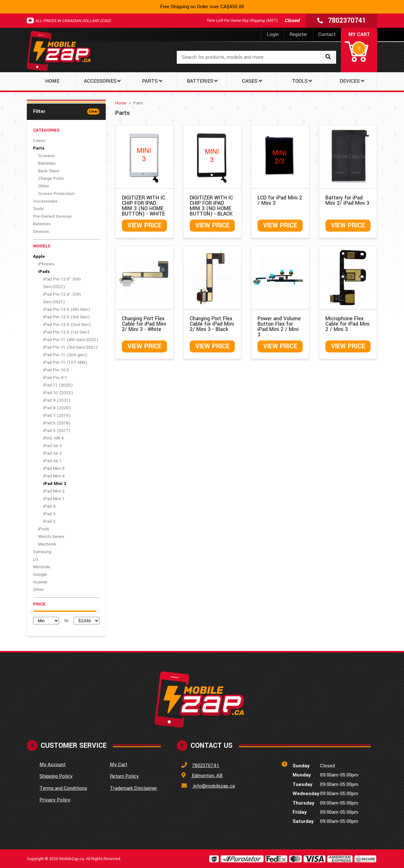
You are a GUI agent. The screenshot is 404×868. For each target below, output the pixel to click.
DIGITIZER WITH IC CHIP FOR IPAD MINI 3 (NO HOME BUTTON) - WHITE (143, 206)
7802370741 (206, 765)
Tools (38, 209)
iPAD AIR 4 (53, 438)
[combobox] (256, 57)
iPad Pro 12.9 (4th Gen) (67, 309)
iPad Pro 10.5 (56, 370)
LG (36, 559)
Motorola (42, 567)
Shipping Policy (56, 776)
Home (52, 81)
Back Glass (49, 171)
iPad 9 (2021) (57, 400)
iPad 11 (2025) (58, 385)
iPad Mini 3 (55, 484)
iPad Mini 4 (54, 476)
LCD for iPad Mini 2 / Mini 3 (280, 200)
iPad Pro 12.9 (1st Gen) (66, 332)
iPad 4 (49, 506)
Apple (39, 256)
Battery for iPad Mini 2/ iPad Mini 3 (347, 200)
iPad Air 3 (53, 446)
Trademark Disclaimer (134, 788)
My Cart (119, 765)
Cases (39, 141)
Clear (93, 112)
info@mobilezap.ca (213, 786)
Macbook (47, 544)
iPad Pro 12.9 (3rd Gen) (66, 317)
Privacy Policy (55, 800)
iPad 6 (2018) (57, 423)
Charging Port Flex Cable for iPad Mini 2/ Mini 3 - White (144, 324)
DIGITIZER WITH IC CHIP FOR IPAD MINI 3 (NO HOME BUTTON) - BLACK (211, 206)
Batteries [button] (200, 81)
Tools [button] (300, 81)
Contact (327, 34)
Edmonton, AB (207, 776)
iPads (44, 272)
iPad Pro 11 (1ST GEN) (65, 362)
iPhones (46, 264)
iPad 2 (49, 521)
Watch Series (51, 537)
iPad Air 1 (52, 461)
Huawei (40, 582)
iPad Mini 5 (54, 468)
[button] (359, 47)
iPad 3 (49, 514)
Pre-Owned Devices (52, 216)
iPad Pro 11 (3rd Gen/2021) (70, 347)
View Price (145, 225)
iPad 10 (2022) (58, 393)
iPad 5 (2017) (57, 431)
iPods (44, 529)
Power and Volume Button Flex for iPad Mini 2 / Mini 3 (279, 327)
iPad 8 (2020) (57, 408)
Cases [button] (250, 81)
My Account (53, 765)
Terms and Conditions (63, 788)
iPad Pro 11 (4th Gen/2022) (71, 340)
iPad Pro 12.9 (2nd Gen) (67, 325)
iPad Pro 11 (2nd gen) (65, 355)
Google (40, 574)
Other (44, 186)
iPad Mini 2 (54, 491)
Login (273, 34)
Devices (41, 231)
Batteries (47, 163)
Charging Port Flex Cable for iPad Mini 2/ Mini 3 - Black (212, 324)
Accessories (45, 201)
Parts (39, 148)
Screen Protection (56, 194)
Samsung (42, 552)
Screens (46, 156)
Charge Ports (51, 178)
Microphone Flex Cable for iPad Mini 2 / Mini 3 (348, 324)
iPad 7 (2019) (57, 415)
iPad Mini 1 (54, 499)
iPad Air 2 (53, 453)
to (66, 620)
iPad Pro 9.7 (55, 378)
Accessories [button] (100, 81)
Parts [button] (150, 81)
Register (298, 34)
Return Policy (124, 776)
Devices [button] (350, 81)
